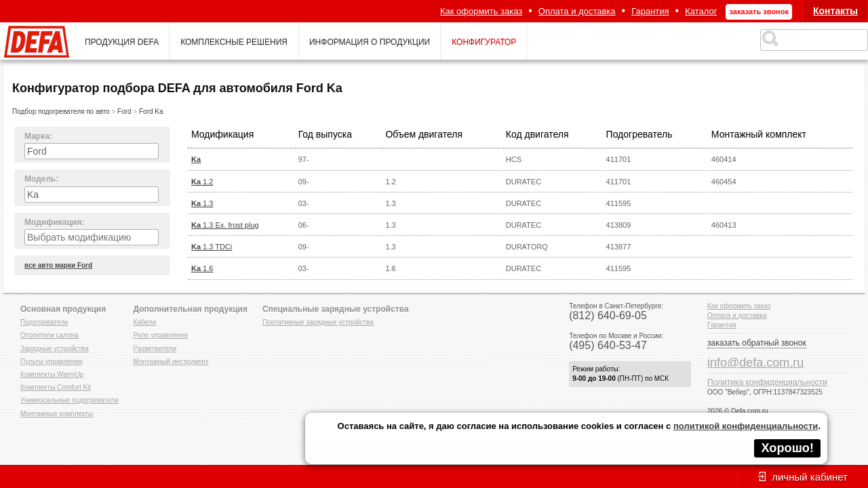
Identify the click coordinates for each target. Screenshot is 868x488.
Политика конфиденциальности (767, 382)
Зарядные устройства (55, 349)
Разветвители (155, 349)
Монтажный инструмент (171, 362)
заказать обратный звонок (757, 343)
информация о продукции (370, 42)
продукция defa (122, 42)
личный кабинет (810, 477)
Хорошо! (787, 448)
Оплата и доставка (577, 11)
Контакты (835, 11)
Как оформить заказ (481, 11)
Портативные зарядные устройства (318, 322)
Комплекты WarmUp (52, 374)
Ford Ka (151, 111)
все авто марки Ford (58, 265)
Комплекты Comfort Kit (56, 387)
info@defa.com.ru (755, 363)
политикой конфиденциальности (746, 426)
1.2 (202, 182)
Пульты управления (51, 362)
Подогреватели (44, 322)
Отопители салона (50, 335)
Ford (124, 111)
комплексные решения (234, 42)
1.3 (202, 203)
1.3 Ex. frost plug (225, 225)
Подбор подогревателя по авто (61, 111)
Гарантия (650, 11)
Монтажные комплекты (57, 414)
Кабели (145, 322)
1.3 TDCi (212, 247)
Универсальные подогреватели (70, 400)
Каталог (701, 11)
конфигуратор (484, 42)
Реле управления (161, 335)
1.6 (202, 268)
